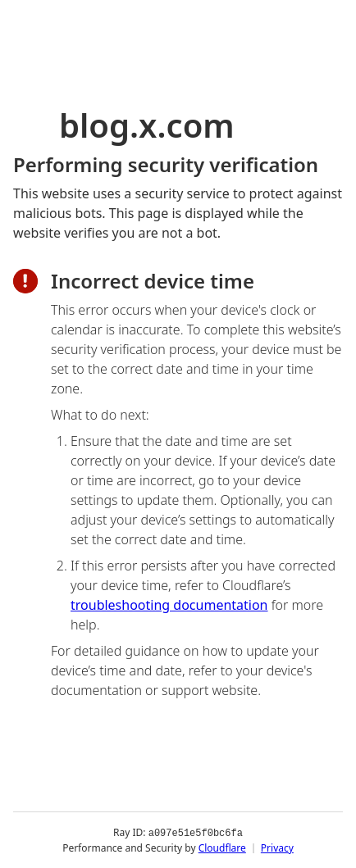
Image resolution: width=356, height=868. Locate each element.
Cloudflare (222, 847)
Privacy (277, 847)
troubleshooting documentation (169, 605)
